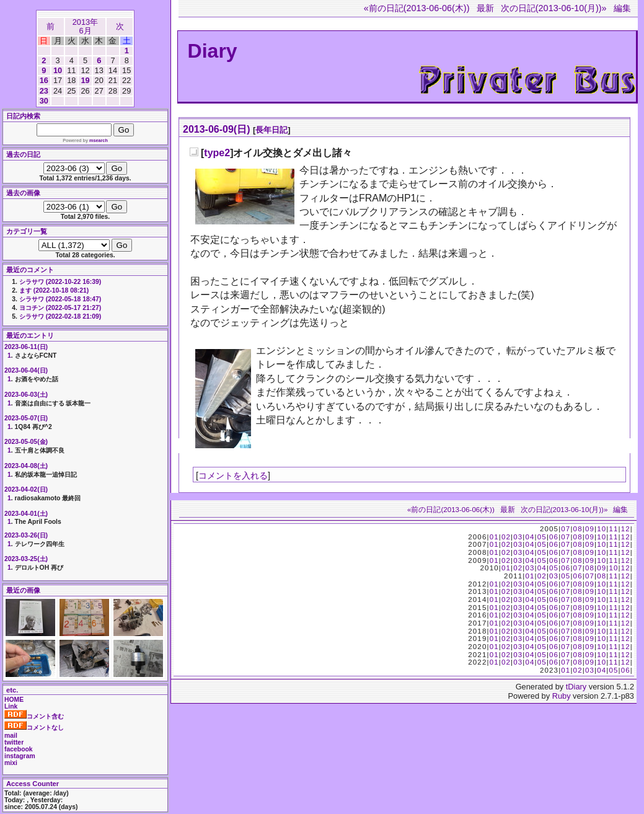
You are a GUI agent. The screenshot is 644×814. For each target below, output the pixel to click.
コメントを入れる (233, 476)
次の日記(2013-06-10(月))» (554, 8)
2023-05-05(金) (26, 442)
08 (578, 529)
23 (44, 91)
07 (566, 529)
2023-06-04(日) (26, 370)
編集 (622, 8)
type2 (217, 153)
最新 (485, 8)
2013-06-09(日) (217, 129)
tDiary (576, 687)
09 (590, 529)
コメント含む (34, 716)
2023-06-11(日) (26, 347)
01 (494, 537)
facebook (19, 749)
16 (44, 80)
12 (626, 529)
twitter (14, 742)
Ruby (562, 696)
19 (85, 80)
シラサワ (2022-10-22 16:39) (60, 282)
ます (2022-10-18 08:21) (54, 290)
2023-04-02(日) (26, 489)
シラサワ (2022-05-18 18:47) (60, 299)
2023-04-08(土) (26, 466)
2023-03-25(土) (26, 559)
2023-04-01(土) (26, 514)
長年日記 (271, 130)
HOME (14, 700)
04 (530, 537)
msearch (99, 140)
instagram (20, 756)
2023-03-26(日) (26, 535)
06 (554, 537)
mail (11, 736)
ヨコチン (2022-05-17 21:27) (60, 308)
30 (44, 101)
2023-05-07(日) (26, 418)
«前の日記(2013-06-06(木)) (417, 8)
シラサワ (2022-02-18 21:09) (60, 316)
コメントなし (34, 728)
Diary (213, 51)
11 (613, 529)
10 (58, 70)
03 (518, 537)
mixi (11, 763)
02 (506, 537)
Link (11, 706)
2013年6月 (85, 26)
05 (542, 537)
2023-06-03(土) (26, 395)
